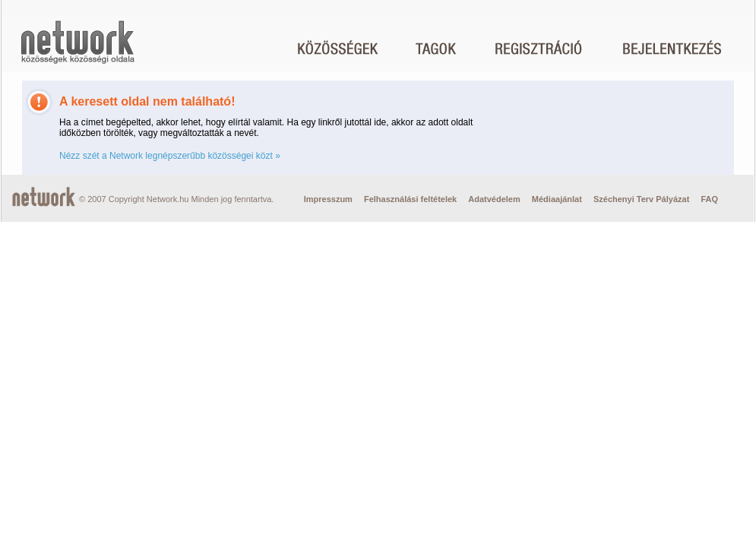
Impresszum (328, 199)
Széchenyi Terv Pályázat (641, 199)
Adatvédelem (494, 199)
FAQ (709, 199)
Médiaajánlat (557, 199)
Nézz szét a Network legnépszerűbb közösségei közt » (170, 156)
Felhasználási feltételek (410, 199)
